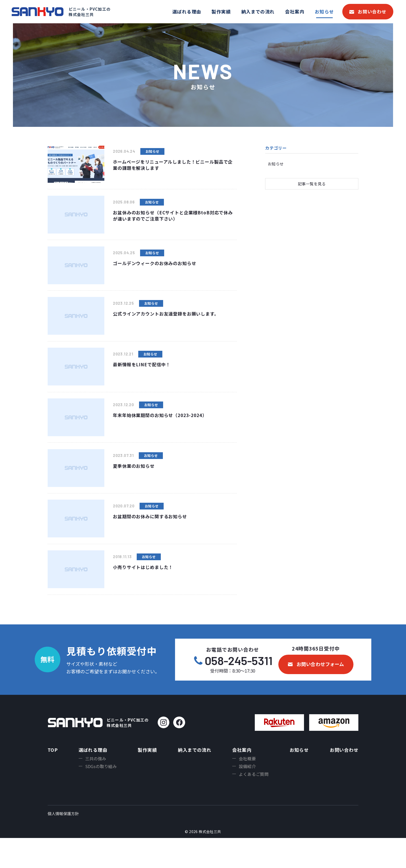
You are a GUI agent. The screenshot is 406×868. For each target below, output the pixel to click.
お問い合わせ (372, 12)
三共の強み (96, 786)
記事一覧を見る (312, 184)
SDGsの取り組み (101, 795)
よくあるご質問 (254, 803)
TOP (53, 777)
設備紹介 (247, 795)
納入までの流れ (258, 12)
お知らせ (324, 12)
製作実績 (221, 12)
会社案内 (295, 12)
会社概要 (247, 786)
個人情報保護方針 (63, 843)
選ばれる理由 (187, 12)
